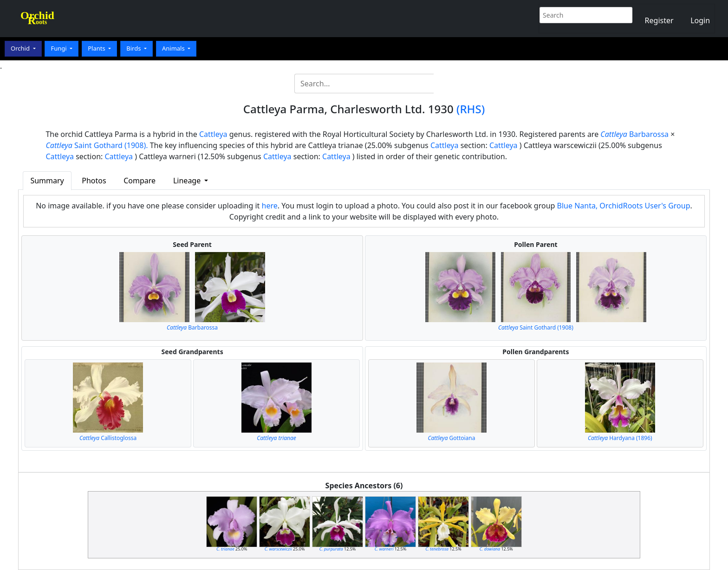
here (270, 206)
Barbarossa (634, 134)
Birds (134, 48)
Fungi (59, 48)
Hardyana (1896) (620, 438)
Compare (140, 181)
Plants (97, 48)
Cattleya (213, 134)
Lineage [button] (188, 181)
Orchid (21, 48)
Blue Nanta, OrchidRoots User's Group (624, 206)
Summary (47, 181)
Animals (174, 48)
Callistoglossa (108, 438)
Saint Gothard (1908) (536, 327)
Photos (94, 181)
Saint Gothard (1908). (97, 145)
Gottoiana (451, 438)
